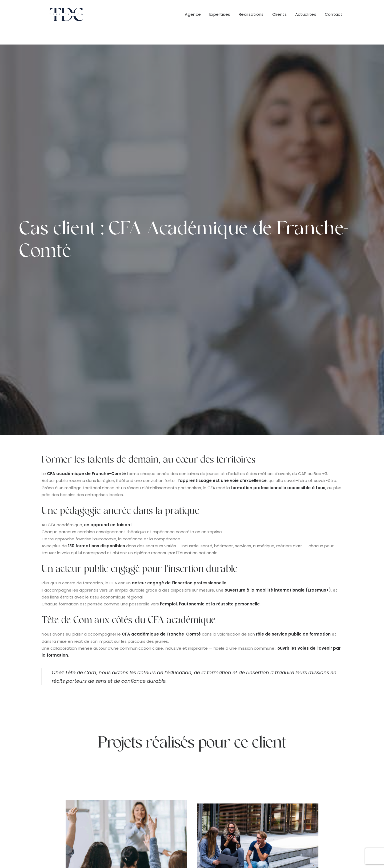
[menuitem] (195, 16)
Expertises (220, 16)
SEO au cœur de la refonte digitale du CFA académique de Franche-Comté (126, 642)
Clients (279, 16)
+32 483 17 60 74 (307, 780)
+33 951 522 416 (227, 780)
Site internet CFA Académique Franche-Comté (257, 653)
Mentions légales (219, 855)
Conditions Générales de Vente (168, 855)
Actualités (306, 16)
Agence (193, 16)
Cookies (305, 855)
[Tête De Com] (58, 16)
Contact (334, 16)
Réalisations (251, 16)
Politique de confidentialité (267, 855)
